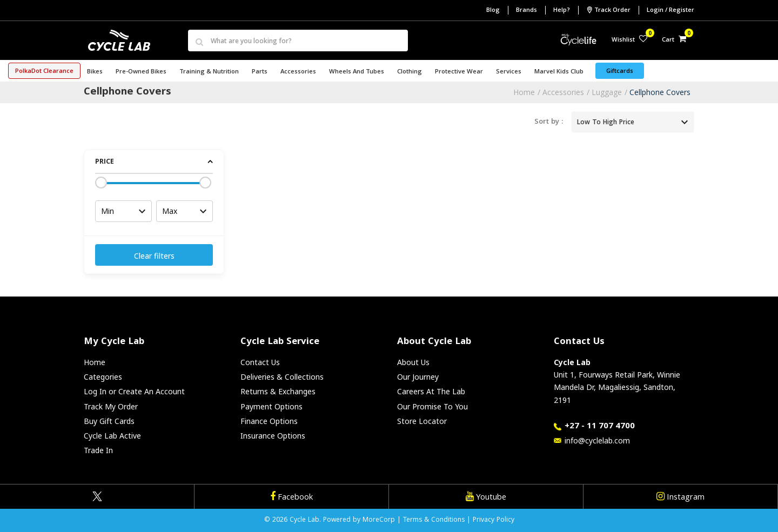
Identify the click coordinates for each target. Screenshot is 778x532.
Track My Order (111, 406)
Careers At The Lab (431, 391)
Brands (527, 11)
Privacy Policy (494, 520)
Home (524, 92)
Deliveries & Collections (282, 377)
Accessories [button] (298, 72)
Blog (493, 11)
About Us (413, 362)
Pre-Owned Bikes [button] (141, 72)
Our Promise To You (432, 406)
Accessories (563, 92)
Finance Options (269, 421)
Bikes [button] (95, 72)
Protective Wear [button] (459, 72)
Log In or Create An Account (134, 391)
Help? (562, 11)
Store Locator (422, 421)
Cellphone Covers (660, 92)
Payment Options (271, 406)
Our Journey (418, 377)
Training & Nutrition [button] (209, 72)
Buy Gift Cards (109, 421)
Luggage (607, 92)
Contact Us (260, 362)
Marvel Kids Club (559, 72)
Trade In (98, 450)
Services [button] (509, 72)
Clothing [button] (410, 72)
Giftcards (620, 72)
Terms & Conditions (434, 520)
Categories (103, 377)
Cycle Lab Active (112, 436)
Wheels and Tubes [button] (357, 72)
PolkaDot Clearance (44, 72)
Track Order (608, 10)
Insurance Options (273, 436)
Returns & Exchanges (278, 391)
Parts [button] (260, 72)
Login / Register (670, 11)
